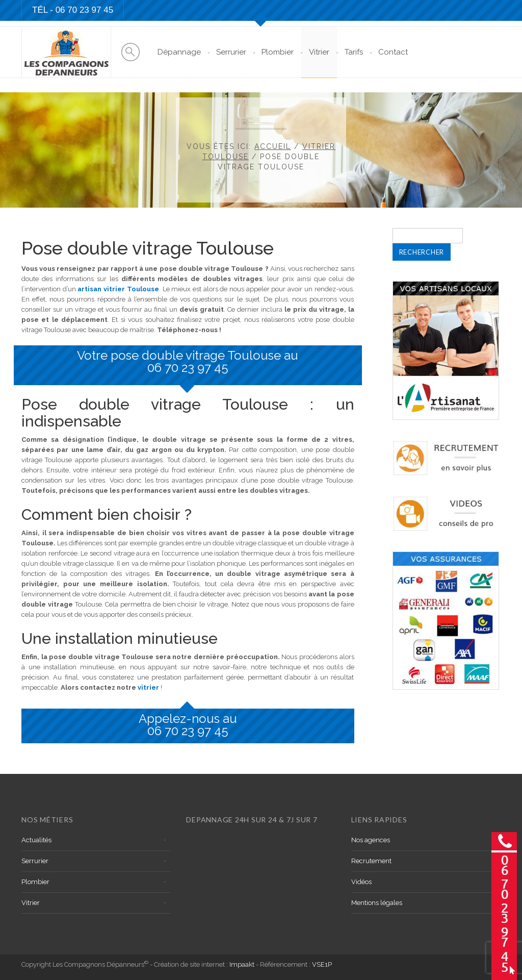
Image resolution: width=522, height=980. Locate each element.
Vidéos (361, 882)
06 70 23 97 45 (188, 368)
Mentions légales (377, 903)
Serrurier (231, 52)
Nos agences (371, 840)
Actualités (36, 840)
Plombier (278, 52)
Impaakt (242, 964)
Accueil (273, 146)
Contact (393, 52)
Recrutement (371, 861)
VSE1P (322, 964)
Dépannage (179, 52)
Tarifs (354, 52)
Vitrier (319, 52)
